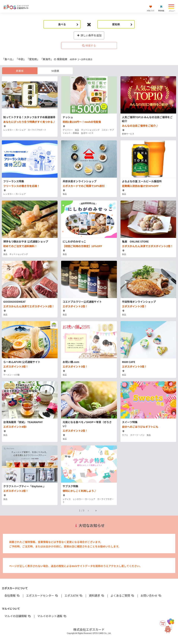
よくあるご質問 (123, 595)
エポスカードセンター (42, 595)
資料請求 (97, 595)
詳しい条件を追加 (89, 35)
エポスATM (74, 595)
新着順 (20, 71)
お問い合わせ (151, 595)
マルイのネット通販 (52, 616)
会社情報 (12, 595)
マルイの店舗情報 (18, 616)
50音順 (55, 71)
